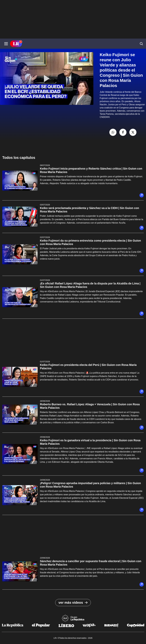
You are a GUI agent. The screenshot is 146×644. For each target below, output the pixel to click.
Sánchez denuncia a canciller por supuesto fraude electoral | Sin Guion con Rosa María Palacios (91, 563)
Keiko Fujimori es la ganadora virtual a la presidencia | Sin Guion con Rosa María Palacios (90, 442)
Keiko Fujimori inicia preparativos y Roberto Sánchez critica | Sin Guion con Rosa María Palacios (91, 170)
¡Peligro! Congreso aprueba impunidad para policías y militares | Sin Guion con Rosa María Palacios (90, 485)
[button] (6, 44)
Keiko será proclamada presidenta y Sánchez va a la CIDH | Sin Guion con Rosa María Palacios (89, 210)
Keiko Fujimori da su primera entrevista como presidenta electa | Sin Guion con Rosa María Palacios (90, 242)
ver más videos (73, 603)
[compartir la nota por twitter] (133, 132)
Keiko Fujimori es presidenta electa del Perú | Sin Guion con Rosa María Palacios (88, 367)
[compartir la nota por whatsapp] (113, 132)
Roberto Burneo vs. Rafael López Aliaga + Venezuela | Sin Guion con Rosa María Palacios (90, 406)
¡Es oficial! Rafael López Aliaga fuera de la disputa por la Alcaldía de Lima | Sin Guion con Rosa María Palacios (90, 285)
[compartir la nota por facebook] (123, 132)
